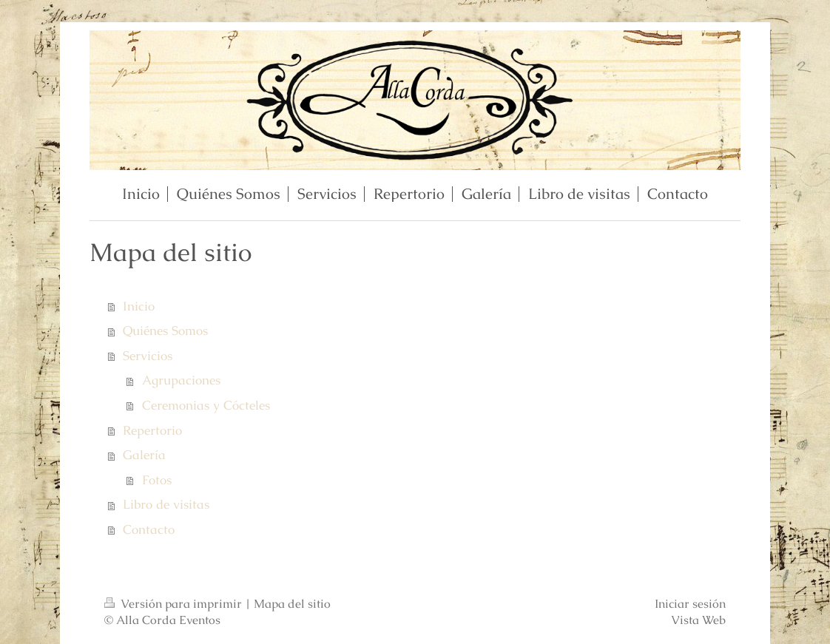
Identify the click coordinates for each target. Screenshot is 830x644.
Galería (144, 455)
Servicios (148, 356)
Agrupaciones (181, 380)
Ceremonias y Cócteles (206, 405)
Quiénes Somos (165, 331)
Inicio (139, 306)
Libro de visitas (166, 504)
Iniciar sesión (690, 604)
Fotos (157, 480)
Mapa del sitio (292, 604)
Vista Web (698, 620)
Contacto (149, 529)
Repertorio (152, 430)
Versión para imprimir (175, 604)
